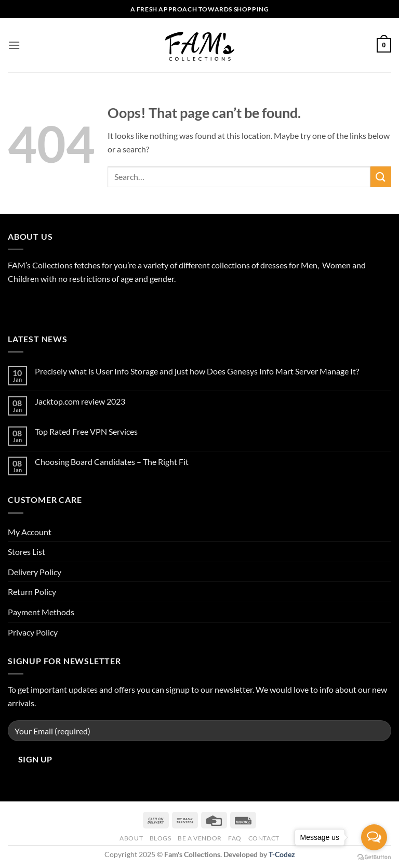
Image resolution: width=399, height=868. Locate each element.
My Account (30, 532)
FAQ (235, 838)
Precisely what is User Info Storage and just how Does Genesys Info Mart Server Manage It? (197, 371)
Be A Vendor (200, 838)
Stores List (26, 552)
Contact (264, 838)
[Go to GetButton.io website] (374, 857)
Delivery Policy (35, 572)
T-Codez (282, 854)
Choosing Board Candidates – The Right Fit (112, 462)
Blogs (161, 838)
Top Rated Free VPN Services (86, 431)
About (131, 838)
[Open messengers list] (374, 837)
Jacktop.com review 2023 (80, 401)
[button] (14, 45)
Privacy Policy (33, 632)
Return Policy (32, 592)
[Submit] (381, 177)
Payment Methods (41, 612)
